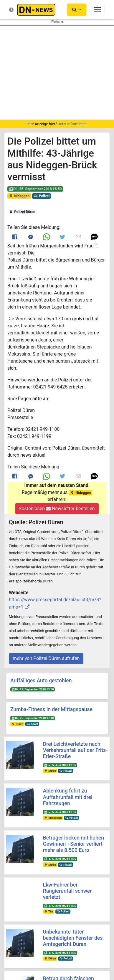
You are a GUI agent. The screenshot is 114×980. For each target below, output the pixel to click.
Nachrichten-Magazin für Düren (44, 845)
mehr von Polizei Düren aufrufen (46, 658)
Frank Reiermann (66, 953)
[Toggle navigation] (97, 10)
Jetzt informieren (72, 124)
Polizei (42, 196)
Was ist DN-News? (34, 839)
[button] (94, 237)
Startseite (27, 828)
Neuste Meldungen (34, 834)
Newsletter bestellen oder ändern (57, 898)
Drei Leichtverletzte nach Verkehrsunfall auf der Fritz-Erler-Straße (75, 750)
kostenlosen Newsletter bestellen (57, 509)
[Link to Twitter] (62, 237)
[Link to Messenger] (31, 237)
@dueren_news (85, 922)
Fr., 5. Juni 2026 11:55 (60, 765)
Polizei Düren (22, 212)
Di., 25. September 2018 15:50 (35, 189)
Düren (17, 724)
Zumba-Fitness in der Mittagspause (51, 709)
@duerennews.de (29, 922)
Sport (32, 724)
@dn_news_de (85, 933)
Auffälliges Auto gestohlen (41, 681)
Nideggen (19, 196)
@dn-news (29, 933)
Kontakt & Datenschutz (38, 851)
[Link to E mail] (78, 237)
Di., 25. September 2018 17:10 (33, 718)
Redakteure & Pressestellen (42, 856)
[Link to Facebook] (15, 237)
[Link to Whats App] (47, 237)
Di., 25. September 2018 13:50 (33, 689)
